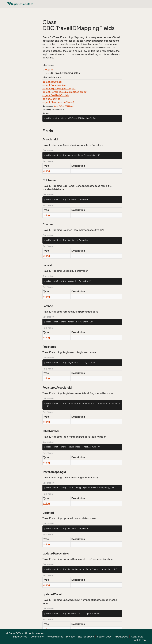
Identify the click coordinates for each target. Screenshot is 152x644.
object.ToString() (52, 82)
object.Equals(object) (55, 85)
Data (71, 106)
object (49, 70)
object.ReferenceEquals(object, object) (65, 92)
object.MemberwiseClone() (58, 102)
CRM (67, 106)
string (47, 171)
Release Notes (55, 637)
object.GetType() (52, 99)
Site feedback (86, 637)
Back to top (139, 640)
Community (37, 637)
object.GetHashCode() (56, 95)
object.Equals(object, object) (59, 88)
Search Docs (104, 637)
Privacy (70, 637)
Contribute (137, 637)
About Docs (121, 637)
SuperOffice (59, 106)
